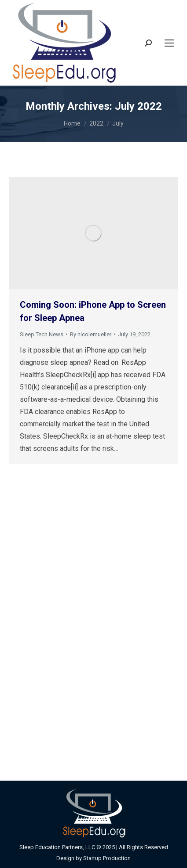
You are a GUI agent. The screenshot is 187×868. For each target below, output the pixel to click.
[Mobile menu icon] (169, 43)
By (91, 334)
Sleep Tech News (42, 334)
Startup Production (107, 858)
